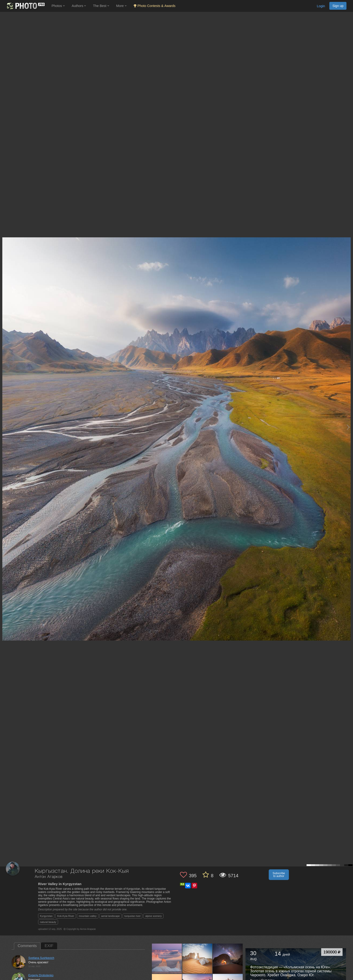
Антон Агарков (49, 877)
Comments (27, 946)
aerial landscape (111, 916)
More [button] (121, 6)
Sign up (338, 6)
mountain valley (88, 916)
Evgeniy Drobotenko (41, 975)
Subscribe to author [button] (279, 875)
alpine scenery (153, 916)
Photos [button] (58, 6)
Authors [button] (79, 6)
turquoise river (133, 916)
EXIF (49, 946)
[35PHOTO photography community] (25, 6)
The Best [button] (101, 6)
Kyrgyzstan (46, 916)
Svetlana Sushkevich (41, 958)
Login (321, 6)
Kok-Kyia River (66, 916)
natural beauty (48, 922)
